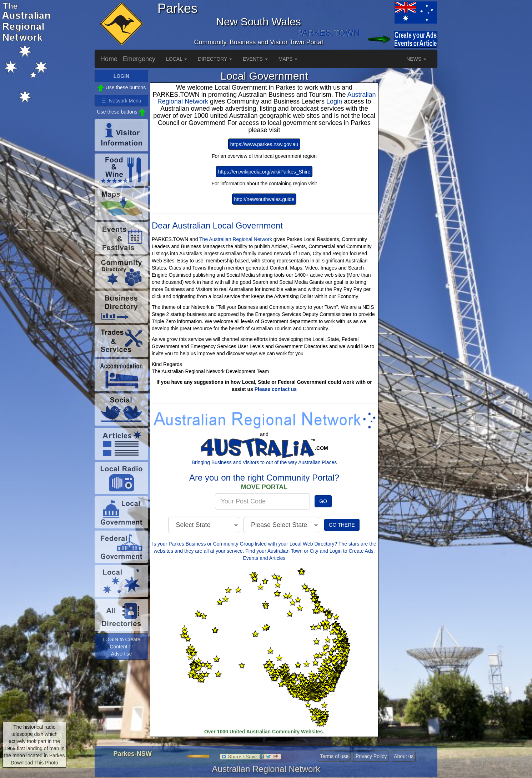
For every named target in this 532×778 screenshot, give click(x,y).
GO (323, 501)
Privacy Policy (371, 756)
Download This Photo (34, 763)
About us (404, 756)
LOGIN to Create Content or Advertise (121, 647)
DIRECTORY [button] (215, 59)
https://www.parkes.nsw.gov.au (264, 144)
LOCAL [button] (177, 59)
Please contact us (276, 389)
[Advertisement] (409, 177)
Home (109, 59)
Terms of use (334, 756)
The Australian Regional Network (236, 239)
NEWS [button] (416, 59)
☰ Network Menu (121, 101)
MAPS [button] (288, 59)
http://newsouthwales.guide (264, 199)
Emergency (139, 59)
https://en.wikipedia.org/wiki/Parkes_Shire (264, 172)
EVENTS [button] (255, 59)
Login (335, 101)
